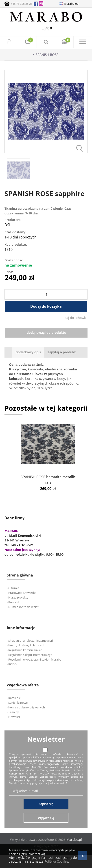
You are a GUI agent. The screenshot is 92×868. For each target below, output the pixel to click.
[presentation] (28, 352)
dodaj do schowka (74, 318)
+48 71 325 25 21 (22, 4)
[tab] (28, 352)
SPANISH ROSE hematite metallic (48, 477)
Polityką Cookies (56, 861)
